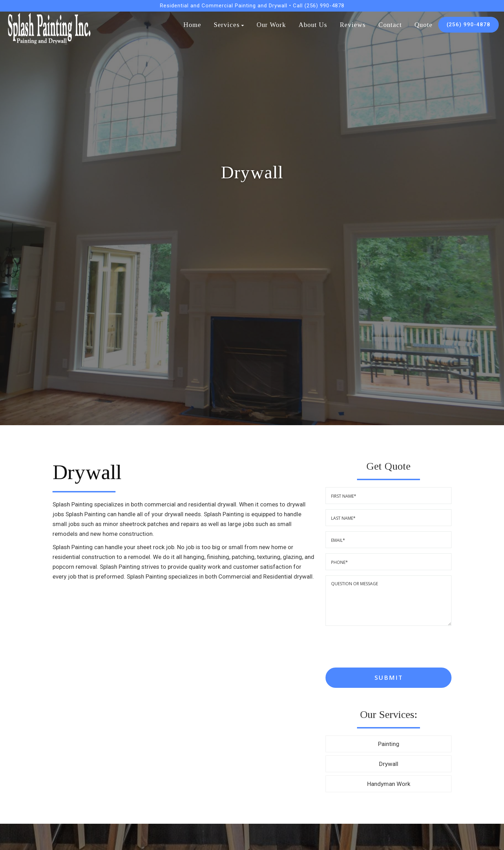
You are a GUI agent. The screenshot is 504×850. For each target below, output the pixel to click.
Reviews (353, 25)
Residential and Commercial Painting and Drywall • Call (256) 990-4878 (252, 6)
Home (192, 25)
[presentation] (379, 647)
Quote (423, 25)
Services (229, 25)
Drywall (389, 764)
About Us (313, 25)
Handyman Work (389, 784)
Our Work (271, 25)
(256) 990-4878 (468, 25)
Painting (389, 744)
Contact (390, 25)
